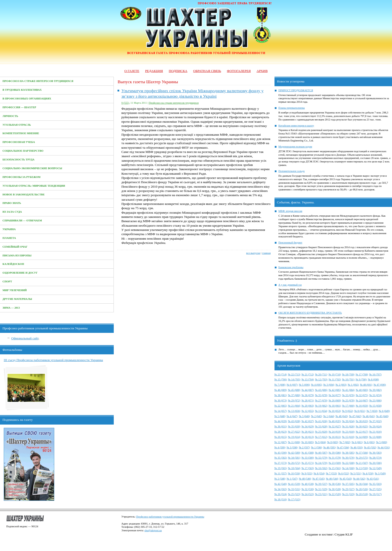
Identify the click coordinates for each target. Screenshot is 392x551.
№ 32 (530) (308, 489)
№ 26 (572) (294, 463)
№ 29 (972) (294, 400)
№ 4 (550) (368, 473)
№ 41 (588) (308, 453)
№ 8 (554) (319, 473)
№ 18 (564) (294, 468)
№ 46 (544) (332, 479)
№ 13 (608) (375, 437)
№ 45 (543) (346, 479)
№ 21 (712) (308, 374)
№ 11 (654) (321, 411)
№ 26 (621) (308, 432)
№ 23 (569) (335, 463)
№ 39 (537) (321, 484)
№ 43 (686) (321, 390)
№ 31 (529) (321, 489)
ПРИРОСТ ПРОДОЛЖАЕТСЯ (296, 90)
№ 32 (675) (362, 395)
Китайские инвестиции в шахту (296, 126)
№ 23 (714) (281, 374)
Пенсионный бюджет (290, 243)
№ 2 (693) (341, 385)
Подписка (178, 71)
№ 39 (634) (348, 421)
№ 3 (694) (329, 385)
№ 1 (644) (329, 416)
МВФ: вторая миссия (290, 211)
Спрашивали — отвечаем (22, 221)
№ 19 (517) (375, 494)
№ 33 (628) (321, 426)
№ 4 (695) (316, 385)
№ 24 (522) (308, 494)
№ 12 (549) (375, 468)
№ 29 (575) (362, 458)
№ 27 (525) (375, 489)
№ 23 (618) (348, 432)
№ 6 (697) (292, 385)
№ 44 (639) (281, 421)
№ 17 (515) (294, 499)
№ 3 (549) (380, 473)
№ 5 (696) (304, 385)
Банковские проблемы (291, 267)
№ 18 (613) (308, 437)
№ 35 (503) (375, 484)
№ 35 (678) (321, 395)
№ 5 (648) (280, 416)
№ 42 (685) (335, 390)
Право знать (12, 203)
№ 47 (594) (343, 447)
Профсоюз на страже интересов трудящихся (38, 81)
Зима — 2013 (11, 308)
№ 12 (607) (281, 442)
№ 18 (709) (348, 374)
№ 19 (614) (294, 437)
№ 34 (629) (308, 426)
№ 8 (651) (360, 411)
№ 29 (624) (375, 426)
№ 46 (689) (281, 390)
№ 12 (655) (308, 411)
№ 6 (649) (384, 411)
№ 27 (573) (281, 463)
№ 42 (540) (281, 484)
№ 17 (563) (308, 468)
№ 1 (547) (292, 479)
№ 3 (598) (292, 447)
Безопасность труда (18, 160)
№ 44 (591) (384, 447)
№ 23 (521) (321, 494)
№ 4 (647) (292, 416)
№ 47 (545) (319, 479)
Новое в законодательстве (24, 195)
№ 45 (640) (382, 416)
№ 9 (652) (347, 411)
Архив (262, 71)
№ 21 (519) (348, 494)
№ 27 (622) (294, 432)
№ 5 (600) (381, 442)
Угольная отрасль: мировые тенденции (34, 186)
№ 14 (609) (362, 437)
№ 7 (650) (372, 411)
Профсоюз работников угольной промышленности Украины (170, 517)
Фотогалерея (239, 71)
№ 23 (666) (375, 400)
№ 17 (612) (321, 437)
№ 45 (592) (370, 447)
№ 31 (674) (375, 395)
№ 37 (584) (362, 453)
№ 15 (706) (281, 379)
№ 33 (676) (348, 395)
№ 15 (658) (375, 406)
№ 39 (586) (335, 453)
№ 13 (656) (294, 411)
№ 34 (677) (335, 395)
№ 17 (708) (362, 374)
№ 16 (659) (362, 406)
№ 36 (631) (281, 426)
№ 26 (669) (335, 400)
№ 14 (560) (348, 468)
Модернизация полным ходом (295, 147)
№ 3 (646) (304, 416)
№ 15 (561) (335, 468)
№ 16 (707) (375, 374)
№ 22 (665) (281, 406)
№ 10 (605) (308, 442)
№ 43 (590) (281, 453)
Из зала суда (12, 212)
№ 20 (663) (308, 406)
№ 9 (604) (320, 442)
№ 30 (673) (281, 400)
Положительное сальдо (292, 171)
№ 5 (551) (356, 473)
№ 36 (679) (308, 395)
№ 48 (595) (329, 447)
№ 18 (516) (281, 499)
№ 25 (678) (348, 400)
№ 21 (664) (294, 406)
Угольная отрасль (17, 125)
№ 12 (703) (321, 379)
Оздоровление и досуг (20, 273)
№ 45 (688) (294, 390)
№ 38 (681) (281, 395)
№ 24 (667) (362, 400)
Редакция (154, 71)
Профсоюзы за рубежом (21, 177)
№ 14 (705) (294, 379)
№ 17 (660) (348, 406)
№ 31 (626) (348, 426)
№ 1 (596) (316, 447)
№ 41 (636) (321, 421)
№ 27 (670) (321, 400)
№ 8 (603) (333, 442)
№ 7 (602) (345, 442)
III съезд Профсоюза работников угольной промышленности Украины (53, 360)
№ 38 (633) (362, 421)
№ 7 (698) (280, 385)
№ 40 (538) (308, 484)
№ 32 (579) (321, 458)
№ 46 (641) (369, 416)
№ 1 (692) (353, 385)
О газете (132, 71)
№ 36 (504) (362, 484)
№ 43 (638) (294, 421)
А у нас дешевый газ (290, 285)
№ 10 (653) (335, 411)
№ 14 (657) (281, 411)
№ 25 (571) (308, 463)
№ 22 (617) (362, 432)
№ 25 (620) (321, 432)
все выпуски (253, 253)
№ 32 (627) (335, 426)
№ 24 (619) (335, 432)
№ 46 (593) (357, 447)
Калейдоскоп (13, 264)
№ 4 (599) (280, 447)
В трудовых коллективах (22, 90)
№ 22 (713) (294, 374)
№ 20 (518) (362, 494)
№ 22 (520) (335, 494)
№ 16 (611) (335, 437)
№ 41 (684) (348, 390)
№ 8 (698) (373, 379)
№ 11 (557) (281, 473)
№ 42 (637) (308, 421)
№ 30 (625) (362, 426)
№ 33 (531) (294, 489)
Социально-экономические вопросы (32, 168)
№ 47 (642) (355, 416)
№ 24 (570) (321, 463)
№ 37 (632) (375, 421)
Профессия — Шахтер (19, 107)
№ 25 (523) (294, 494)
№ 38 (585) (348, 453)
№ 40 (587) (321, 453)
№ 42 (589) (294, 453)
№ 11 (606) (294, 442)
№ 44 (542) (359, 479)
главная (266, 253)
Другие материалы (17, 299)
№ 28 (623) (281, 432)
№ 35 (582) (281, 458)
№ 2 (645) (316, 416)
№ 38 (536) (335, 484)
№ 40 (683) (362, 390)
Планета (9, 238)
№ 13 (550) (362, 468)
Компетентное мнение (21, 133)
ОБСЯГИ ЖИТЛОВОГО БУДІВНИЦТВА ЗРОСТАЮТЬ (310, 313)
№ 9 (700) (361, 379)
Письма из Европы (17, 256)
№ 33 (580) (308, 458)
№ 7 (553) (331, 473)
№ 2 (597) (304, 447)
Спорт (7, 281)
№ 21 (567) (362, 463)
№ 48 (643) (342, 416)
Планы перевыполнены (292, 108)
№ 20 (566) (375, 463)
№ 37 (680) (294, 395)
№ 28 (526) (362, 489)
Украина (9, 229)
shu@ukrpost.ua (153, 530)
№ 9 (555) (307, 473)
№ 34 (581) (294, 458)
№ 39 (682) (375, 390)
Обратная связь (207, 71)
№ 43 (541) (373, 479)
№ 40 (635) (335, 421)
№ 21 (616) (375, 432)
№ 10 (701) (348, 379)
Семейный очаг (15, 247)
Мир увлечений (15, 290)
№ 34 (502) (281, 489)
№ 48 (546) (305, 479)
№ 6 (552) (343, 473)
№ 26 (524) (281, 494)
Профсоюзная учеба (19, 142)
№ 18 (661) (335, 406)
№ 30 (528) (335, 489)
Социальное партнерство (23, 151)
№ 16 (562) (321, 468)
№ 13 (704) (308, 379)
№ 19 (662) (321, 406)
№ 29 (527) (348, 489)
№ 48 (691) (366, 385)
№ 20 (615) (281, 437)
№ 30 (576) (348, 458)
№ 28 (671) (308, 400)
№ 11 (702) (335, 379)
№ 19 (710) (335, 374)
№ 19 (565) (281, 468)
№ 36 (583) (375, 453)
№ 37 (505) (348, 484)
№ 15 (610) (348, 437)
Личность (10, 116)
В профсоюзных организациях (27, 99)
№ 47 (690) (380, 385)
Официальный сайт (25, 338)
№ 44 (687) (308, 390)
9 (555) (125, 103)
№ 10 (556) (294, 473)
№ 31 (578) (335, 458)
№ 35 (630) (294, 426)
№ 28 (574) (375, 458)
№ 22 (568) (348, 463)
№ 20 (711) (321, 374)
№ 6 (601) (357, 442)
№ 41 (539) (294, 484)
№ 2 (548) (280, 479)
